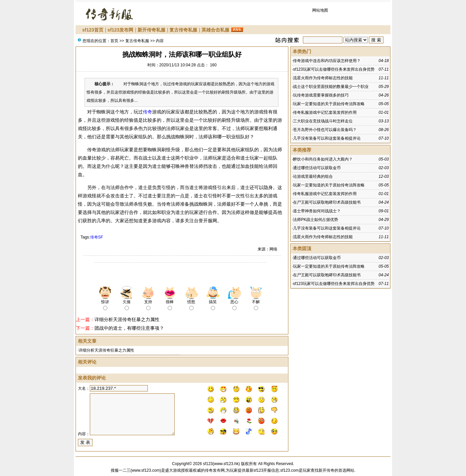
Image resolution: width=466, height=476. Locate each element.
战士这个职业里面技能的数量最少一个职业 (331, 87)
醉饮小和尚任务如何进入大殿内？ (323, 159)
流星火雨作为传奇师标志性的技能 (323, 78)
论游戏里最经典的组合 (313, 176)
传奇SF (97, 237)
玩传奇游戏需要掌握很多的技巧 (321, 95)
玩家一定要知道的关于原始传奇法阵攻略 (329, 104)
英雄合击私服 (215, 30)
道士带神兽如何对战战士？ (317, 211)
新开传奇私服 (151, 30)
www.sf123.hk (226, 464)
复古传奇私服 (183, 30)
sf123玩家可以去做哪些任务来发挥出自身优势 (334, 69)
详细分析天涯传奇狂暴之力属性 (127, 319)
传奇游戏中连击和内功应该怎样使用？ (327, 61)
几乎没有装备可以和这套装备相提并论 (327, 138)
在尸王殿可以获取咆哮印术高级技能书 (327, 202)
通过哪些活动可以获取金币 (317, 168)
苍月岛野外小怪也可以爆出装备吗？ (325, 130)
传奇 (147, 112)
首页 (114, 41)
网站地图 (320, 10)
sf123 (208, 464)
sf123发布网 (120, 30)
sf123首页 (93, 30)
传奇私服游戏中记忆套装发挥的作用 (325, 112)
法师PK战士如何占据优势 (316, 220)
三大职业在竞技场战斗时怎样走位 (323, 121)
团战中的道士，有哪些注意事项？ (129, 328)
